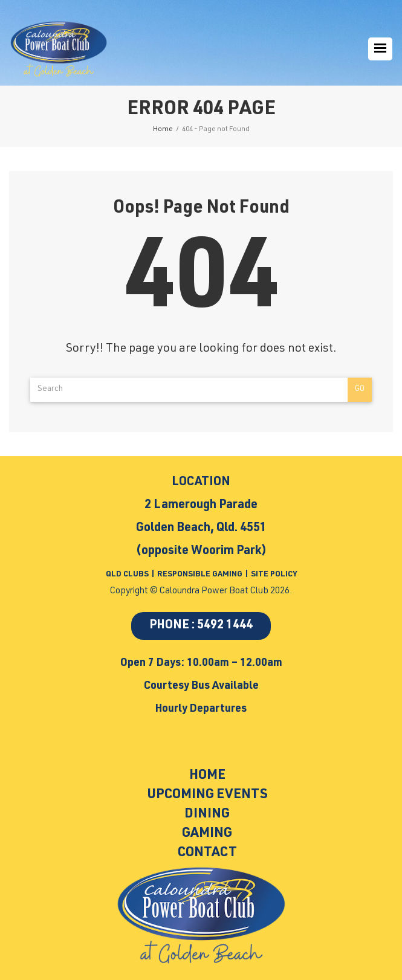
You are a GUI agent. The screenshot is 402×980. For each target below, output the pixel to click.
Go (360, 389)
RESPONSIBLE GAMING (200, 575)
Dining (207, 814)
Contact (207, 853)
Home (207, 776)
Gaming (207, 834)
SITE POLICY (274, 575)
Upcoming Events (207, 795)
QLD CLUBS (128, 575)
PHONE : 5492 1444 (201, 626)
